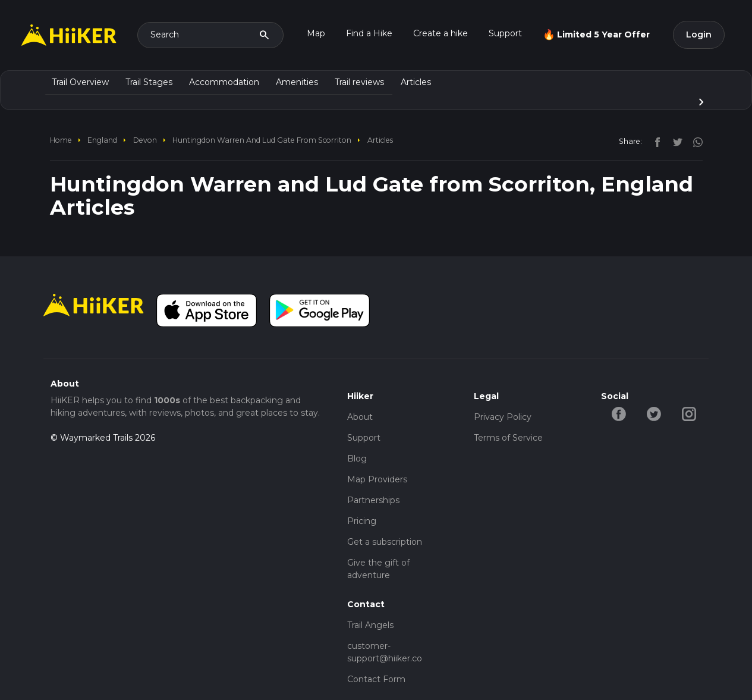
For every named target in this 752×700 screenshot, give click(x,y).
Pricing (362, 521)
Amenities (297, 82)
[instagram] (694, 141)
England (102, 140)
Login (699, 34)
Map (316, 33)
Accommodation (224, 82)
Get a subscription (385, 542)
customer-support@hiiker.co (385, 652)
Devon (145, 140)
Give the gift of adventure (378, 569)
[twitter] (675, 141)
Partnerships (373, 500)
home (61, 140)
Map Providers (377, 479)
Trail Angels (370, 625)
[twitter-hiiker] (654, 413)
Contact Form (376, 679)
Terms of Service (508, 438)
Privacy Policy (503, 417)
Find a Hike (369, 33)
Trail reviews (359, 82)
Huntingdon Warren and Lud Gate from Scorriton (262, 140)
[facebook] (655, 141)
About (360, 417)
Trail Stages (149, 82)
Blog (357, 459)
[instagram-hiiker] (689, 413)
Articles (416, 82)
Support (505, 33)
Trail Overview (80, 82)
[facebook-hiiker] (619, 413)
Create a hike (440, 33)
